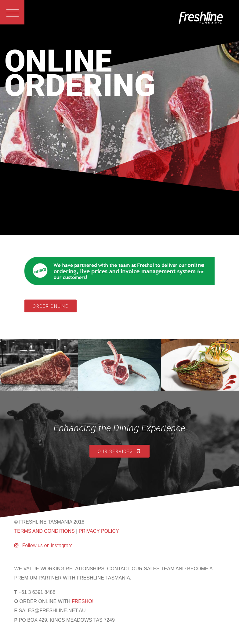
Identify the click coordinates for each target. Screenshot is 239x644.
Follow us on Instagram (43, 545)
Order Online (50, 306)
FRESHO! (83, 601)
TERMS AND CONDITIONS (45, 531)
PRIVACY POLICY (99, 531)
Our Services (119, 451)
